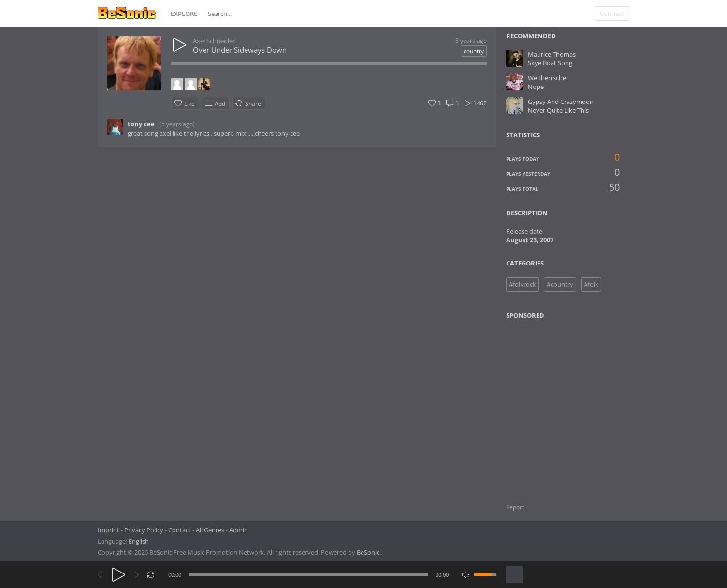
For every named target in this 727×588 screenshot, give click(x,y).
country (474, 51)
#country (560, 284)
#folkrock (523, 284)
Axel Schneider (214, 41)
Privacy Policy (144, 530)
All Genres (210, 530)
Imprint (109, 530)
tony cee (141, 124)
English (139, 541)
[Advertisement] (553, 405)
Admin (239, 530)
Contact (180, 530)
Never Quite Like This (558, 110)
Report (515, 507)
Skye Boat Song (550, 63)
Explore (184, 14)
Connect (612, 14)
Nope (536, 87)
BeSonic (368, 552)
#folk (591, 284)
